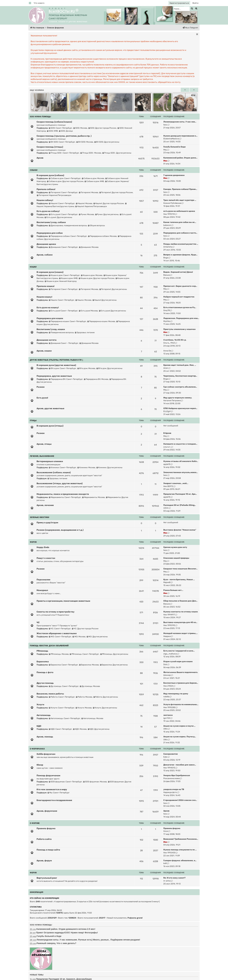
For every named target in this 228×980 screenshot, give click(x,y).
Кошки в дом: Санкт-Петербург (64, 275)
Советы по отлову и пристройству (56, 612)
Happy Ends (43, 547)
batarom (167, 225)
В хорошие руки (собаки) (50, 175)
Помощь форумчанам (48, 775)
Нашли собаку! (45, 200)
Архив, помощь (45, 737)
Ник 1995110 (169, 214)
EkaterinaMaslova (171, 139)
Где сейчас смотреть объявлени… (180, 387)
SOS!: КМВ (52, 131)
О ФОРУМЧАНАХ (37, 749)
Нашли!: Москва (84, 203)
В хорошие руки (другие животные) (56, 365)
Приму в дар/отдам (47, 523)
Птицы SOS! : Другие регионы (117, 153)
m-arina (167, 881)
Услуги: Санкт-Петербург (62, 708)
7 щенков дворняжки (174, 175)
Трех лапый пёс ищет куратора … (180, 200)
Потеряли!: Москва (88, 192)
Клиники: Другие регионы (109, 467)
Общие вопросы (96, 225)
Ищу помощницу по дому (176, 694)
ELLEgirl (167, 411)
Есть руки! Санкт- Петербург (63, 311)
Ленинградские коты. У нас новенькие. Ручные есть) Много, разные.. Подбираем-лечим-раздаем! (88, 940)
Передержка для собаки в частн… (180, 233)
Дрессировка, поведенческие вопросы (68, 225)
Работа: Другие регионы (106, 697)
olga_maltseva (170, 654)
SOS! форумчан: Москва (95, 782)
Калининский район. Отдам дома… (180, 158)
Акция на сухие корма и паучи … (179, 726)
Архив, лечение (45, 505)
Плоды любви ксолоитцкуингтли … (181, 244)
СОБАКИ (34, 170)
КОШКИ (33, 267)
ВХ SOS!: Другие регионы (107, 142)
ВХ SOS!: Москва (85, 142)
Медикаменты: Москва (93, 497)
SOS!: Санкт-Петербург (60, 128)
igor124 (167, 718)
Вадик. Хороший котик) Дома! (178, 272)
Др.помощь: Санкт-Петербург (64, 686)
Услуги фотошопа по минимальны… (181, 704)
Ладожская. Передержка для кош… (181, 318)
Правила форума (46, 828)
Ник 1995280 (169, 707)
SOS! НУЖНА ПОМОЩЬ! (40, 117)
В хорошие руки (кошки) (50, 272)
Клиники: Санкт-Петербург (62, 467)
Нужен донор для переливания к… (180, 136)
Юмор (40, 765)
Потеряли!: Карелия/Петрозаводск (54, 195)
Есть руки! (42, 398)
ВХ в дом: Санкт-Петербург (62, 368)
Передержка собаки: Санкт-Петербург (68, 236)
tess (165, 125)
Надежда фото (170, 792)
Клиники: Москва (86, 467)
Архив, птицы (44, 444)
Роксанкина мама (172, 778)
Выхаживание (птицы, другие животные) (60, 483)
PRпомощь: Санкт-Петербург (84, 654)
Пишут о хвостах (46, 558)
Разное (41, 387)
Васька (167, 275)
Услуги (40, 705)
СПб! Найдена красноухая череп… (180, 408)
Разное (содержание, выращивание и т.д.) (60, 530)
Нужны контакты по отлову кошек (181, 612)
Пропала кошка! (45, 286)
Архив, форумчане (47, 811)
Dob (165, 664)
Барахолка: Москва (89, 665)
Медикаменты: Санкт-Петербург (65, 497)
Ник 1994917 (169, 615)
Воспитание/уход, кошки (51, 329)
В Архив (167, 433)
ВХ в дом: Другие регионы (109, 368)
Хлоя (166, 831)
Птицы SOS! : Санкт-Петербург (64, 153)
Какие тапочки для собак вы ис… (180, 222)
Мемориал (42, 590)
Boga (166, 258)
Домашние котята (47, 340)
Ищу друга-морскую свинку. (178, 398)
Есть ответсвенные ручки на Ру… (180, 307)
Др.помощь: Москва (90, 686)
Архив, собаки (45, 255)
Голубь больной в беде (174, 147)
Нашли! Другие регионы (105, 300)
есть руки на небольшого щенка (179, 211)
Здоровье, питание (85, 332)
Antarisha (168, 247)
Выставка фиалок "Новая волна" (180, 530)
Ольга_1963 (169, 343)
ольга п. (167, 447)
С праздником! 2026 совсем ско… (180, 800)
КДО (39, 726)
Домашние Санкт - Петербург (64, 343)
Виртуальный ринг (47, 878)
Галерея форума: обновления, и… (180, 860)
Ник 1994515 (169, 768)
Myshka (167, 321)
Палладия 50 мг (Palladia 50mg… (180, 505)
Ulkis (166, 729)
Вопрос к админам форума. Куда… (180, 255)
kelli (165, 863)
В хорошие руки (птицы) (50, 426)
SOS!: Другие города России (102, 128)
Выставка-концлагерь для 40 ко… (180, 622)
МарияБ (167, 582)
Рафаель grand (135, 918)
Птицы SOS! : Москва (91, 153)
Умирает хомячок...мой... (176, 483)
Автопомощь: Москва (92, 718)
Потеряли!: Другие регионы (113, 289)
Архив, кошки (44, 351)
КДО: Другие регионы (99, 729)
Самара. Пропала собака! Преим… (180, 189)
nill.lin (166, 508)
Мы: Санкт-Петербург (58, 793)
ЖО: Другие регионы (97, 637)
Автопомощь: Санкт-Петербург (65, 718)
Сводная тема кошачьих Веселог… (180, 569)
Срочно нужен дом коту (175, 547)
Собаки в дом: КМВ (94, 181)
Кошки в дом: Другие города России (96, 278)
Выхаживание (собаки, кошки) (54, 472)
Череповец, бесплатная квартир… (180, 376)
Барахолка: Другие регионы (114, 665)
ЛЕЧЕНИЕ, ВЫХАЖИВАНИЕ (42, 456)
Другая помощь (45, 683)
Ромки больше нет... (173, 590)
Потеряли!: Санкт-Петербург (63, 192)
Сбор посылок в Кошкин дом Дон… (180, 601)
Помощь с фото (45, 672)
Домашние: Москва (89, 247)
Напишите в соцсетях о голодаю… (180, 444)
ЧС (38, 622)
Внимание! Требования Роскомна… (181, 839)
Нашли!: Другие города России (109, 203)
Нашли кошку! (44, 297)
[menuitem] (39, 3)
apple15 (167, 464)
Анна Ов (167, 351)
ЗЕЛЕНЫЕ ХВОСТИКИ (40, 517)
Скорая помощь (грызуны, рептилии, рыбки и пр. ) (64, 136)
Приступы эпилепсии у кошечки (179, 329)
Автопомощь (44, 715)
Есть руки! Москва (88, 311)
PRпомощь (42, 651)
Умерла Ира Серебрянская (177, 775)
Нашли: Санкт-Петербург (62, 300)
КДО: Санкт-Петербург (60, 729)
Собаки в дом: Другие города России (65, 181)
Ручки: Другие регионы (107, 214)
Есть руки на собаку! (48, 211)
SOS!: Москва (80, 128)
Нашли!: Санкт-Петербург (62, 203)
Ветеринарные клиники (50, 461)
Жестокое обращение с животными (57, 633)
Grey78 (167, 310)
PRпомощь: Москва (59, 654)
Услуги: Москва (84, 708)
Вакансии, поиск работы (50, 694)
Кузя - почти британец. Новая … (179, 580)
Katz (165, 757)
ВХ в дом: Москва (86, 368)
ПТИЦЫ (33, 421)
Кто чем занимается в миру (52, 789)
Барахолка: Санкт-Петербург (63, 665)
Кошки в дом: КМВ (68, 278)
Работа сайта (44, 839)
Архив (40, 158)
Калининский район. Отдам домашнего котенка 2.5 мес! (66, 929)
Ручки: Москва (86, 214)
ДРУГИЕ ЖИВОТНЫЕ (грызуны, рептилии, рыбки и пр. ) (56, 360)
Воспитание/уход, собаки (51, 222)
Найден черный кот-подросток (179, 297)
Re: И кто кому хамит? (174, 878)
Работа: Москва (84, 697)
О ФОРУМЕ (35, 823)
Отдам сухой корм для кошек (178, 661)
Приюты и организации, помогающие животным (63, 601)
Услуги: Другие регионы (105, 708)
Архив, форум (44, 861)
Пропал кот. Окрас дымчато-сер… (180, 286)
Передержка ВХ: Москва (96, 379)
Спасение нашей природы (176, 558)
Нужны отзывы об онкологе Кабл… (181, 461)
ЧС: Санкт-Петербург (60, 629)
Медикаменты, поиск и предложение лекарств (63, 494)
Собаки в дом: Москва (93, 178)
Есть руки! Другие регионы (112, 311)
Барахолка (43, 662)
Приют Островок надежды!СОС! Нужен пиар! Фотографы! (67, 933)
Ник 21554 (168, 686)
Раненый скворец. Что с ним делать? (56, 943)
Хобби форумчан (46, 754)
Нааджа (167, 636)
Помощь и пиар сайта (48, 850)
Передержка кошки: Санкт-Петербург (67, 321)
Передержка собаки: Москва (102, 236)
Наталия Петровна (172, 400)
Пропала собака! (46, 189)
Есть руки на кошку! (48, 308)
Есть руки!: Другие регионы (58, 217)
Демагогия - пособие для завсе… (180, 765)
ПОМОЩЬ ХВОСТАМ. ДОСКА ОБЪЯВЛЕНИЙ (49, 646)
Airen (166, 368)
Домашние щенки (46, 244)
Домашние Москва (89, 343)
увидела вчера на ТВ (174, 789)
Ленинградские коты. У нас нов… (180, 122)
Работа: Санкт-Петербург (62, 697)
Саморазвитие (171, 754)
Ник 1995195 (169, 625)
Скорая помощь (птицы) (50, 147)
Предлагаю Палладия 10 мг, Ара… (180, 494)
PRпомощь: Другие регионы (114, 654)
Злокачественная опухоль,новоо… (181, 472)
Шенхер (167, 675)
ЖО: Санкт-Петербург (60, 637)
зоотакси (168, 715)
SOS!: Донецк (66, 131)
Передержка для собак (50, 233)
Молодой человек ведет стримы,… (181, 633)
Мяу (165, 150)
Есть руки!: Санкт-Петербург (63, 214)
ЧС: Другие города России (85, 629)
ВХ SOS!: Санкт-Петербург (62, 142)
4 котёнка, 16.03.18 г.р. (175, 340)
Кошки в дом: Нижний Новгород (61, 281)
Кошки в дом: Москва (92, 275)
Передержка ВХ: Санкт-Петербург (66, 379)
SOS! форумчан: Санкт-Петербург (65, 782)
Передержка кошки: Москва (101, 321)
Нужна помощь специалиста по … (180, 850)
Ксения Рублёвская (172, 203)
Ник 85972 (168, 486)
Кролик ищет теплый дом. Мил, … (180, 365)
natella (166, 697)
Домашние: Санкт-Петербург (63, 247)
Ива (165, 161)
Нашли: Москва (83, 300)
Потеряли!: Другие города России (116, 192)
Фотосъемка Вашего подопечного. (181, 672)
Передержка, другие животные (54, 376)
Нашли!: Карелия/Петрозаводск (91, 206)
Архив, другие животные (50, 408)
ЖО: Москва (79, 637)
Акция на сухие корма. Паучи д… (180, 737)
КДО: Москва (80, 729)
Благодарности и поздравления (54, 800)
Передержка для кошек (50, 318)
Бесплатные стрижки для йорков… (181, 683)
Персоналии (43, 580)
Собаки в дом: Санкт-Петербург (65, 178)
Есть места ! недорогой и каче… (179, 651)
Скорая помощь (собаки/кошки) (54, 122)
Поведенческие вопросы (61, 332)
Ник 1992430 (169, 853)
